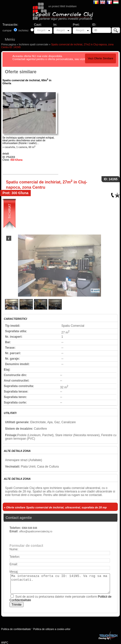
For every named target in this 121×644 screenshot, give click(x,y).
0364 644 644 (29, 528)
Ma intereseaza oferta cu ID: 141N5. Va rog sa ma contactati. (60, 584)
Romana (96, 2)
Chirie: (12, 160)
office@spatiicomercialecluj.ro (36, 531)
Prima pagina (9, 44)
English (103, 2)
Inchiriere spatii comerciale (33, 44)
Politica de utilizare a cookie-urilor (52, 629)
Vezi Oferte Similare (100, 58)
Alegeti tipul (42, 30)
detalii (6, 154)
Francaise (109, 2)
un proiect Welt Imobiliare (63, 6)
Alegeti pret (80, 30)
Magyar (116, 2)
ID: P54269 (9, 157)
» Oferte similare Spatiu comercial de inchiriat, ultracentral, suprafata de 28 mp (55, 507)
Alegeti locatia (61, 30)
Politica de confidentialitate (16, 629)
